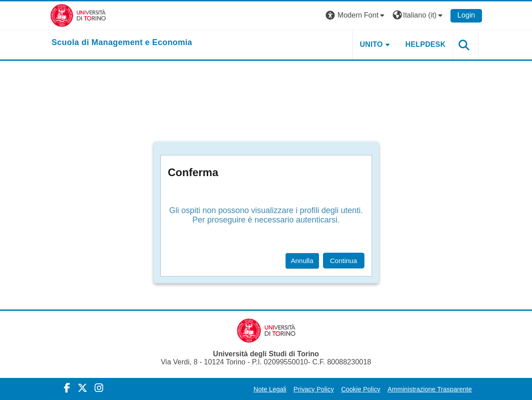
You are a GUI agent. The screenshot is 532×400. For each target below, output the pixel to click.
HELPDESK (426, 44)
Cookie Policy (361, 389)
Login (466, 15)
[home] (122, 43)
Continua (344, 261)
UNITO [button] (371, 44)
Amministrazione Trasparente (430, 389)
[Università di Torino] (78, 15)
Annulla (302, 261)
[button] (356, 16)
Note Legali (270, 389)
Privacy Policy (314, 389)
